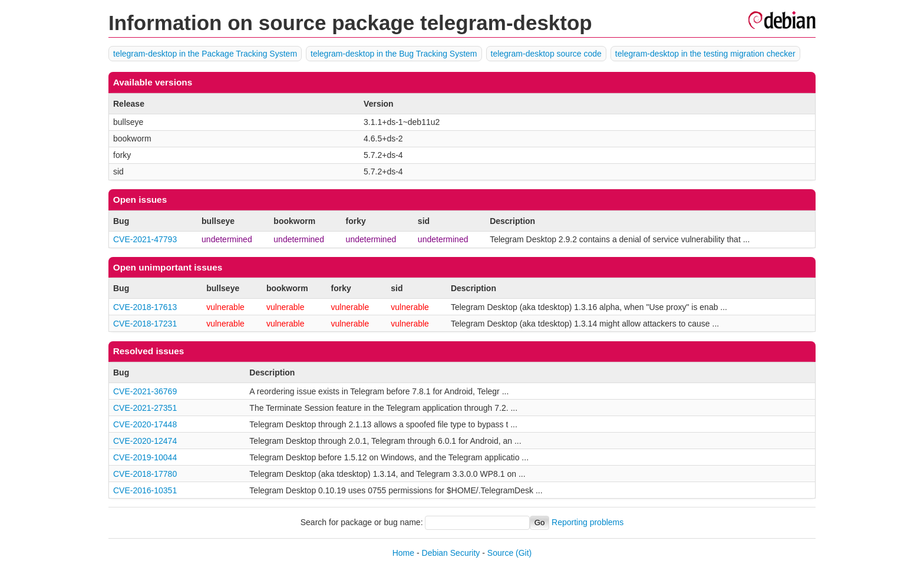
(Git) (524, 553)
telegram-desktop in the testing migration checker (705, 54)
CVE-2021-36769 (145, 391)
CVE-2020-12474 (145, 441)
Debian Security (451, 553)
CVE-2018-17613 (145, 307)
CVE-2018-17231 (145, 324)
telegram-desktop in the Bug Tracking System (394, 54)
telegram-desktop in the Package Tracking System (205, 54)
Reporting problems (588, 522)
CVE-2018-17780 (145, 474)
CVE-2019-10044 (145, 457)
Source (500, 553)
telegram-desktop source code (546, 54)
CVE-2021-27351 (145, 408)
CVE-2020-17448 (145, 424)
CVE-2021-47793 (145, 239)
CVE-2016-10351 (145, 490)
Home (403, 553)
